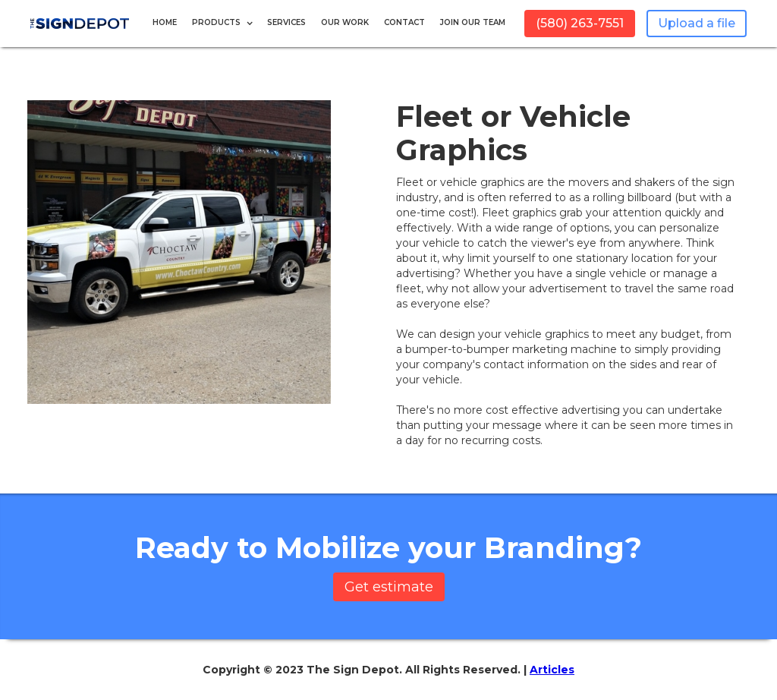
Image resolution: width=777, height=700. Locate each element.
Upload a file (697, 23)
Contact (404, 22)
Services (286, 22)
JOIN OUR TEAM (473, 22)
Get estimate (389, 587)
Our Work (345, 22)
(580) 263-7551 (580, 23)
